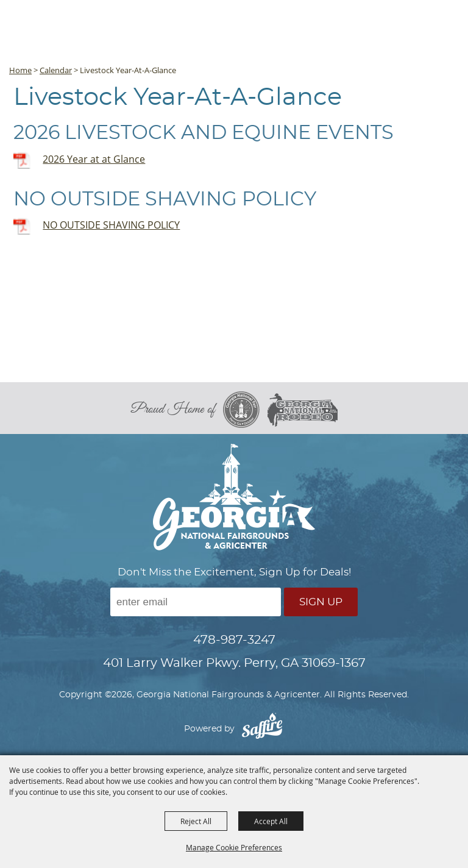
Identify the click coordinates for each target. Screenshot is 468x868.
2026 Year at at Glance (94, 159)
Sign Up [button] (321, 602)
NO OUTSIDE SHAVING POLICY (111, 225)
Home (20, 70)
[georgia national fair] (245, 410)
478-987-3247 (234, 640)
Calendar (56, 70)
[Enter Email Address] (196, 602)
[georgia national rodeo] (303, 410)
